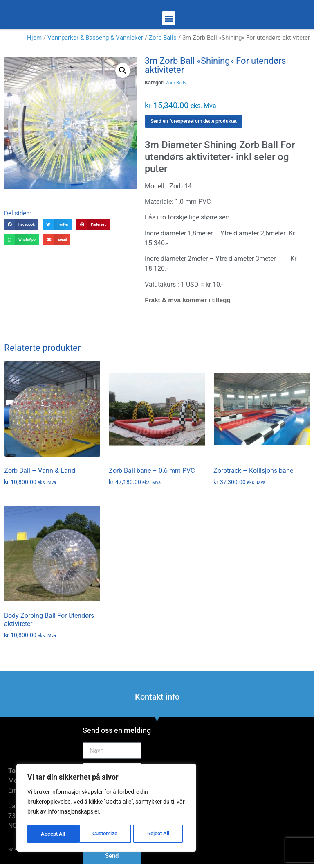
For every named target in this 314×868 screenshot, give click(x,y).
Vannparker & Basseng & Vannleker (95, 38)
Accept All (160, 834)
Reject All (107, 834)
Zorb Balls (163, 38)
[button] (169, 18)
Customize (54, 834)
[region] (106, 809)
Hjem (34, 38)
